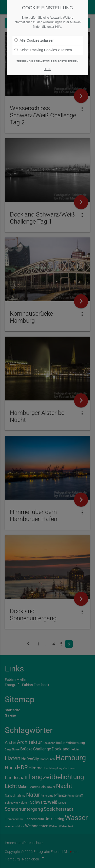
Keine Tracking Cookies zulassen (43, 48)
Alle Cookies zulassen (34, 38)
